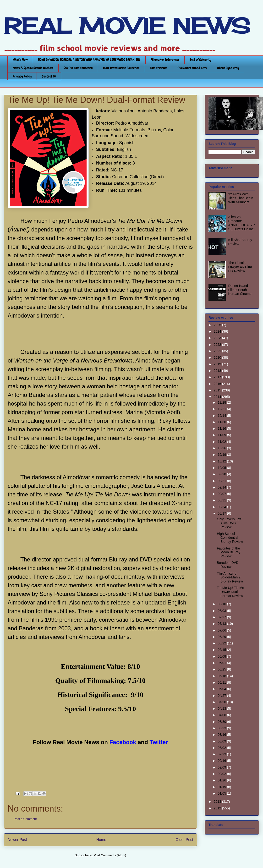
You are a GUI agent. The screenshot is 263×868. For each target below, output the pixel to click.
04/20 (222, 702)
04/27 (222, 696)
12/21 (222, 409)
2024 (218, 331)
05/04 (222, 689)
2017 (218, 377)
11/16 (222, 429)
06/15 (222, 650)
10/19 (222, 455)
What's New (20, 60)
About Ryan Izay (228, 68)
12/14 (222, 416)
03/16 (222, 735)
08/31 (222, 500)
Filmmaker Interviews (165, 60)
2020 (218, 357)
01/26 (222, 780)
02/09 (222, 767)
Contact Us (49, 76)
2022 (218, 345)
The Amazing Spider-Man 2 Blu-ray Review (230, 577)
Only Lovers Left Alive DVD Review (229, 523)
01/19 (222, 787)
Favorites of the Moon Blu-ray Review (229, 552)
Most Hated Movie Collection (121, 68)
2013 (218, 802)
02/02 (222, 774)
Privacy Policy (22, 76)
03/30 (222, 722)
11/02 (222, 442)
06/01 (222, 663)
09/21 (222, 481)
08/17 (222, 513)
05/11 (222, 682)
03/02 (222, 748)
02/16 (222, 761)
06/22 (222, 643)
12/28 (222, 402)
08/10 (222, 604)
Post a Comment (25, 819)
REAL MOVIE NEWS (127, 26)
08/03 (222, 611)
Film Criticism (159, 68)
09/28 (222, 474)
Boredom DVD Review (228, 565)
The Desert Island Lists (192, 68)
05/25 (222, 669)
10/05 (222, 468)
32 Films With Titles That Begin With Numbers (241, 198)
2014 (218, 397)
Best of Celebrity (200, 60)
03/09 (222, 741)
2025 (218, 325)
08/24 (222, 507)
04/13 (222, 709)
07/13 (222, 624)
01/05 (222, 793)
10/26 (222, 448)
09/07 (222, 494)
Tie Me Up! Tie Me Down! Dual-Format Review (230, 592)
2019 (218, 364)
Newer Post (17, 840)
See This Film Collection (78, 68)
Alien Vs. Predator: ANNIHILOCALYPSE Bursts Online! (242, 223)
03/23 (222, 728)
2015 (218, 390)
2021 (218, 351)
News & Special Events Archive (33, 68)
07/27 (222, 617)
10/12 (222, 461)
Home (101, 840)
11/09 (222, 435)
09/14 (222, 487)
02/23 (222, 754)
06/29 (222, 637)
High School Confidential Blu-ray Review (230, 538)
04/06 (222, 715)
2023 (218, 338)
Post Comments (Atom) (110, 855)
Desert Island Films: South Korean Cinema (240, 290)
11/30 (222, 422)
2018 (218, 371)
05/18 (222, 676)
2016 (218, 384)
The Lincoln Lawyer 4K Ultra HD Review (240, 267)
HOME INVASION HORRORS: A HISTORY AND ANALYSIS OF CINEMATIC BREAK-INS (89, 60)
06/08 (222, 656)
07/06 (222, 630)
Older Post (184, 840)
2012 (218, 808)
